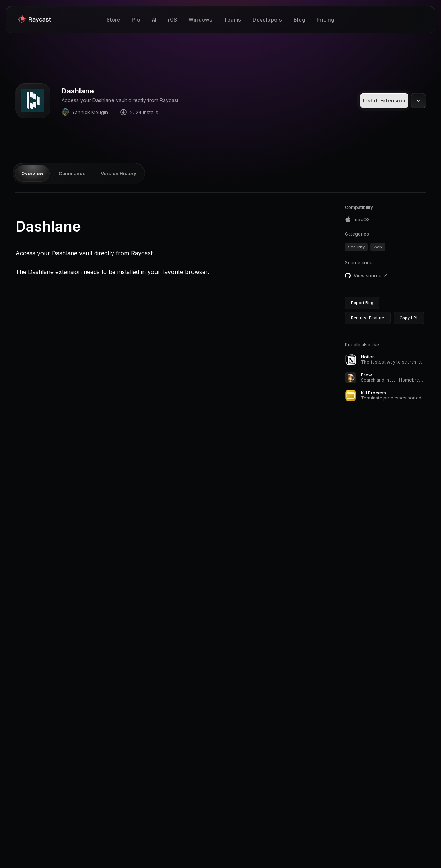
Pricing (325, 20)
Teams (232, 20)
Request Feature (368, 318)
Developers (267, 20)
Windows (200, 20)
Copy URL (409, 318)
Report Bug (362, 303)
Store (113, 20)
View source (371, 275)
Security (356, 247)
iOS (172, 20)
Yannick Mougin (85, 112)
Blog (299, 20)
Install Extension (384, 100)
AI (154, 20)
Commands (72, 173)
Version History (119, 173)
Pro (136, 20)
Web (378, 247)
